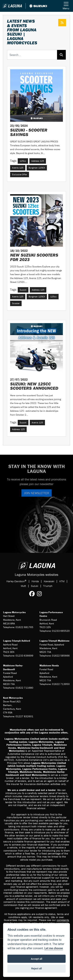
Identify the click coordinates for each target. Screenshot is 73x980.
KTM (62, 581)
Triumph (48, 586)
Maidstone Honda (49, 665)
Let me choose (54, 948)
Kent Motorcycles (13, 698)
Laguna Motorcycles (14, 612)
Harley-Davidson (16, 581)
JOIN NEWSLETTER (36, 493)
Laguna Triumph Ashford (17, 641)
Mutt (23, 586)
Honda (35, 581)
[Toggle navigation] (66, 6)
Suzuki (35, 586)
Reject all (36, 968)
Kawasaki (49, 581)
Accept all (36, 959)
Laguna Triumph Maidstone (55, 641)
